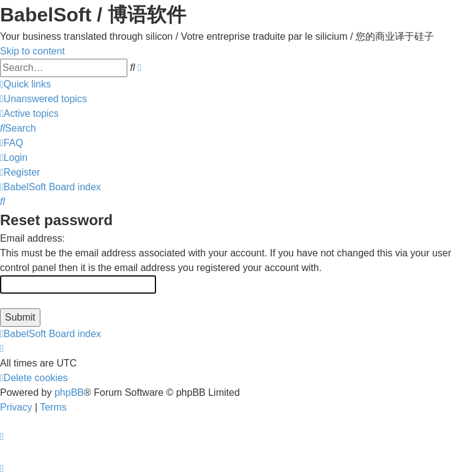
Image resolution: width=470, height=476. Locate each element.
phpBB (69, 392)
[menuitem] (43, 99)
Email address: (32, 238)
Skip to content (32, 51)
